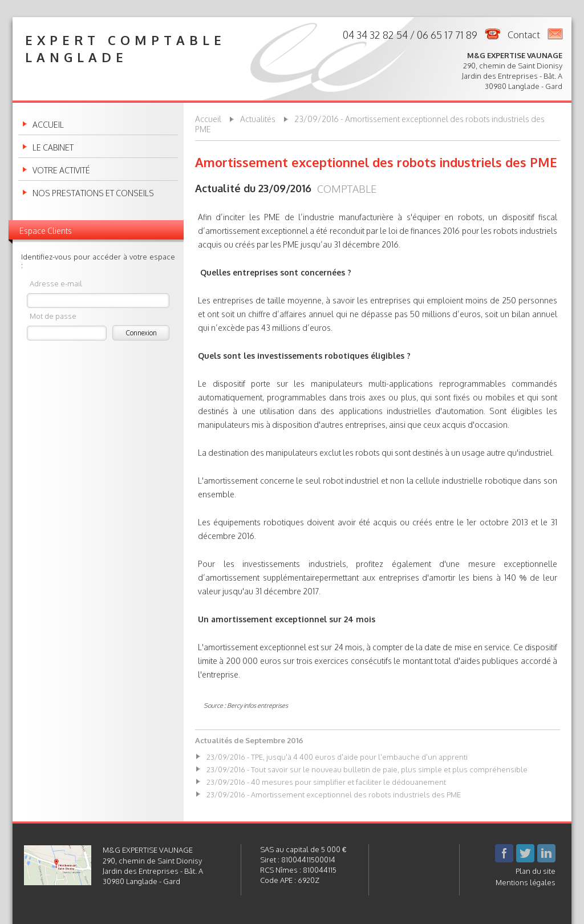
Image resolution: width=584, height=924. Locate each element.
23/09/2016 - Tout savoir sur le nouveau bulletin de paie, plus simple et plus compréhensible (367, 769)
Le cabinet (53, 148)
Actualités (258, 119)
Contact (524, 35)
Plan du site (536, 871)
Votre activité (61, 171)
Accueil (48, 125)
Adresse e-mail (56, 283)
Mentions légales (526, 882)
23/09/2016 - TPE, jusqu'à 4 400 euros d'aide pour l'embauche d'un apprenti (337, 757)
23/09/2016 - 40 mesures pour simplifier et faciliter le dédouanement (326, 782)
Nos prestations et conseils (93, 193)
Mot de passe (53, 316)
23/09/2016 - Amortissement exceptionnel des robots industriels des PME (334, 795)
